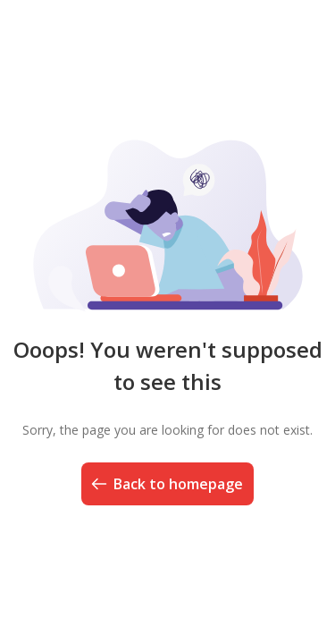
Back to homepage (166, 484)
